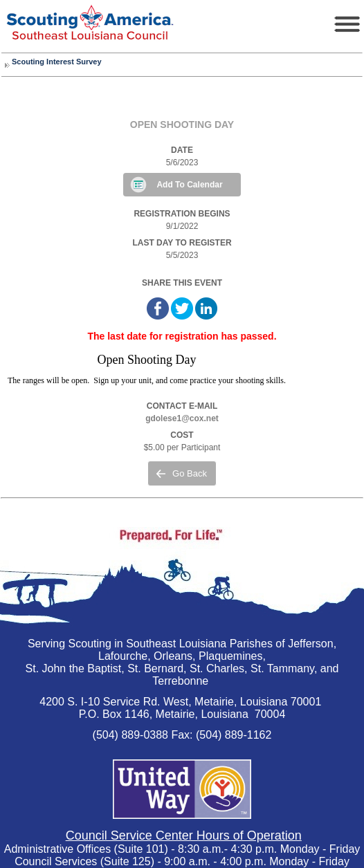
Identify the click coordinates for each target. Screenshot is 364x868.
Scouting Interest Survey (57, 62)
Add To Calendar (189, 185)
